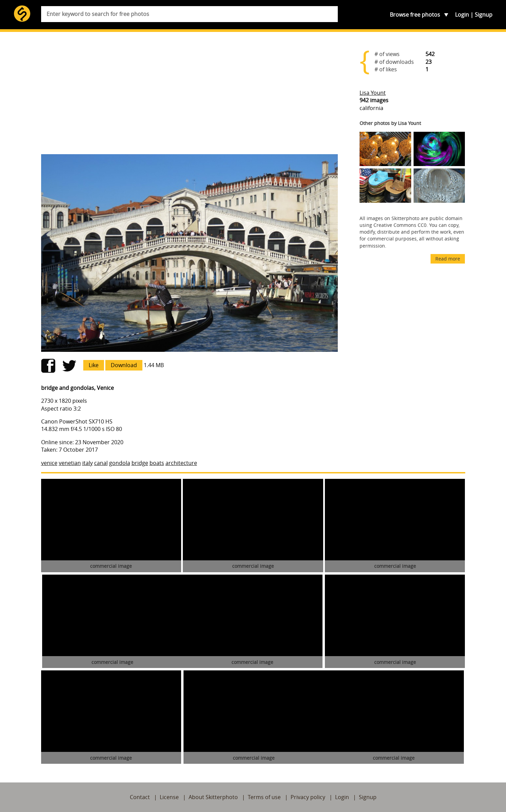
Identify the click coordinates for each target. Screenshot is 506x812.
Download (124, 365)
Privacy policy (308, 797)
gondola (120, 463)
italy (88, 463)
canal (101, 463)
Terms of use (264, 797)
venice (49, 463)
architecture (181, 463)
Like (94, 365)
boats (157, 463)
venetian (70, 463)
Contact (140, 797)
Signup (484, 15)
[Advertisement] (190, 96)
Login (462, 15)
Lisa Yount (373, 93)
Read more (448, 259)
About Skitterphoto (213, 797)
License (169, 797)
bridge (140, 463)
